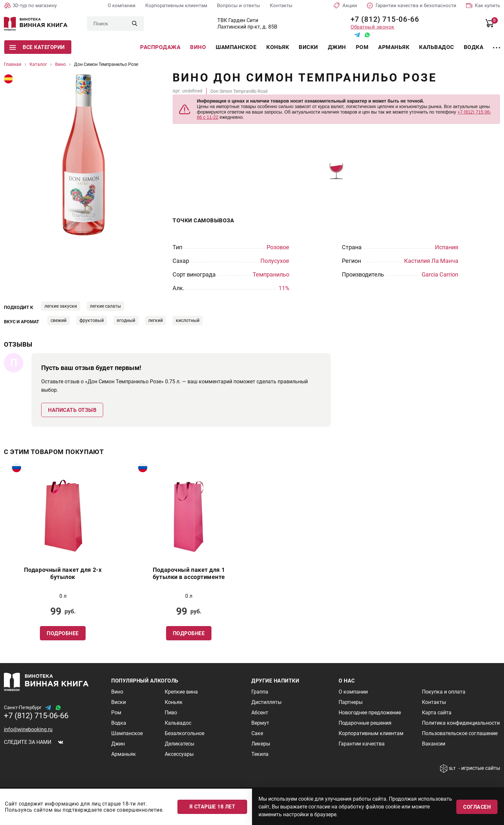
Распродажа (160, 47)
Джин (337, 47)
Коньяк (278, 47)
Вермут (260, 723)
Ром (362, 47)
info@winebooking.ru (28, 729)
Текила (260, 754)
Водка (474, 47)
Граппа (260, 692)
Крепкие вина (181, 692)
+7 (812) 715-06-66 (383, 19)
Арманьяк (394, 47)
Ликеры (261, 744)
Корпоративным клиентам (176, 6)
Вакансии (434, 744)
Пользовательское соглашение (460, 733)
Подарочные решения (365, 723)
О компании (122, 6)
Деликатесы (180, 744)
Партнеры (351, 702)
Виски (308, 47)
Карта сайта (437, 713)
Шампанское (236, 47)
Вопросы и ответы (239, 6)
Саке (257, 733)
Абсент (260, 713)
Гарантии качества (362, 744)
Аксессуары (179, 754)
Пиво (171, 713)
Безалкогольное (185, 733)
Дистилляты (266, 702)
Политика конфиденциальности (461, 723)
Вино (198, 47)
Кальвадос (437, 47)
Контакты (281, 6)
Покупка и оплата (444, 692)
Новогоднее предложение (370, 713)
